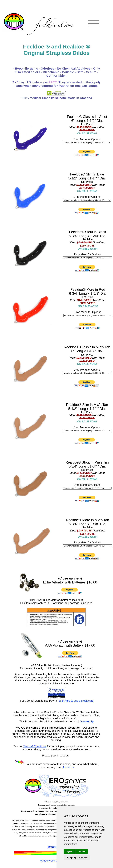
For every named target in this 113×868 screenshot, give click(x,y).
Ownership (87, 722)
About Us (68, 767)
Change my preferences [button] (77, 858)
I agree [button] (69, 851)
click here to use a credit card (76, 701)
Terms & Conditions (35, 746)
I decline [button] (81, 851)
